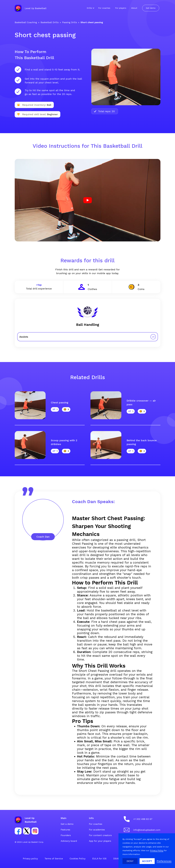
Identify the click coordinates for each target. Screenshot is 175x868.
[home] (31, 8)
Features (65, 830)
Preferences (164, 861)
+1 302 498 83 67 (143, 819)
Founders (66, 835)
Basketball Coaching (26, 22)
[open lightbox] (88, 200)
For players (121, 8)
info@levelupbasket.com (147, 830)
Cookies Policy (78, 859)
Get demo (151, 8)
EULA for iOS (99, 859)
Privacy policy (30, 859)
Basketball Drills (50, 22)
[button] (90, 8)
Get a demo (67, 824)
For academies (97, 830)
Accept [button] (147, 861)
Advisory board (69, 841)
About (134, 8)
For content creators (100, 835)
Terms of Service (54, 859)
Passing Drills (70, 22)
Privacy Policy (157, 850)
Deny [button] (130, 861)
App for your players (100, 841)
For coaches (104, 8)
